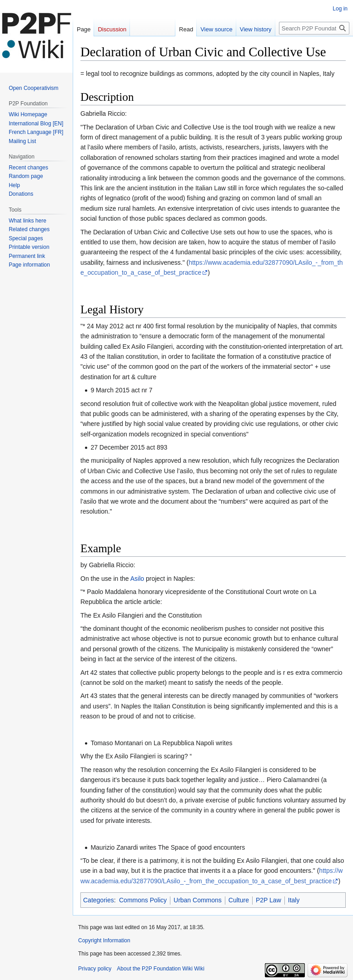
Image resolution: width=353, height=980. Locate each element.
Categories (99, 900)
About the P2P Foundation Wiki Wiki (161, 969)
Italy (294, 900)
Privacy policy (95, 969)
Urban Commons (198, 900)
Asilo (137, 579)
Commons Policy (143, 900)
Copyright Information (104, 940)
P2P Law (268, 900)
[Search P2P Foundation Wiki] (314, 28)
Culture (239, 900)
